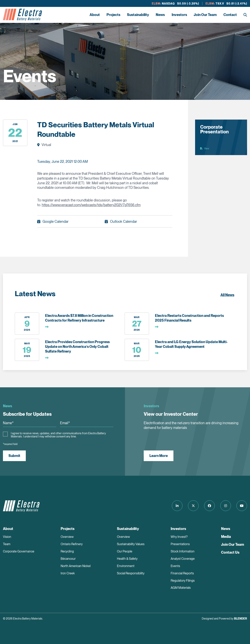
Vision (7, 537)
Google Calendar (56, 221)
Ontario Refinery (72, 544)
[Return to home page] (22, 15)
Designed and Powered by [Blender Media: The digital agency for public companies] (224, 619)
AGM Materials (181, 588)
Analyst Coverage (183, 559)
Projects (113, 15)
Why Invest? (179, 537)
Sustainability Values (131, 544)
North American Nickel (76, 566)
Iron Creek (68, 573)
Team (7, 544)
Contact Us (230, 552)
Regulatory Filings (183, 581)
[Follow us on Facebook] (209, 506)
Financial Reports (182, 573)
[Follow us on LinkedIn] (177, 506)
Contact (230, 15)
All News (227, 295)
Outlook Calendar (124, 221)
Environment (126, 566)
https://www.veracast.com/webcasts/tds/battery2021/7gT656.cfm (91, 205)
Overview (67, 537)
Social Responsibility (131, 573)
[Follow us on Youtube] (242, 506)
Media (226, 537)
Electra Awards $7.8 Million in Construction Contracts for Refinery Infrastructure (79, 318)
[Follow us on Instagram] (226, 506)
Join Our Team (205, 15)
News (160, 15)
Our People (125, 551)
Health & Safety (127, 559)
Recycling (67, 551)
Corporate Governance (19, 551)
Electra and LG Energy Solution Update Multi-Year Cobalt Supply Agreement (191, 344)
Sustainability (138, 15)
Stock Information (183, 551)
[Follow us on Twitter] (193, 506)
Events (175, 566)
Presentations (180, 544)
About (95, 15)
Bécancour (68, 559)
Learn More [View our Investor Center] (159, 456)
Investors (179, 15)
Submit (14, 456)
